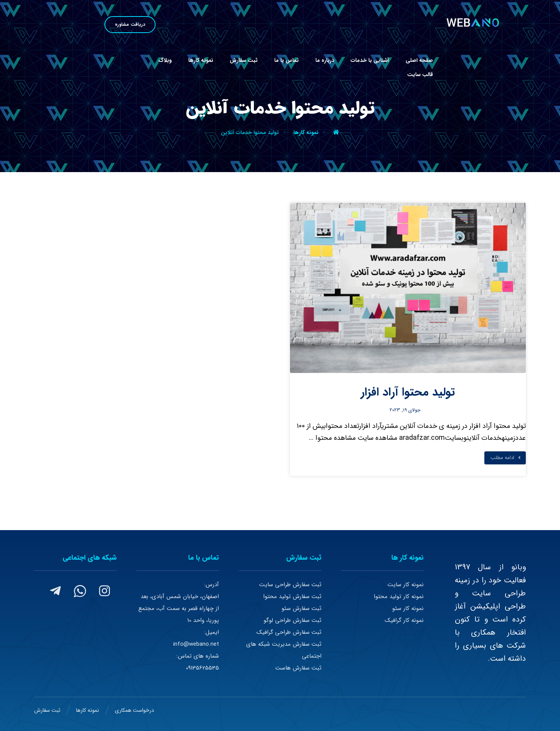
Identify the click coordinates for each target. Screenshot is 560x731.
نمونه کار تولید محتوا (399, 597)
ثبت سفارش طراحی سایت (290, 585)
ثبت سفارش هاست (298, 668)
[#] (104, 591)
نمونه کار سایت (406, 585)
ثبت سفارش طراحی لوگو (292, 620)
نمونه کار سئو (408, 608)
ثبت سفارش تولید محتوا (292, 597)
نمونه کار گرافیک (404, 620)
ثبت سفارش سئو (302, 608)
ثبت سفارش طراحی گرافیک (289, 632)
